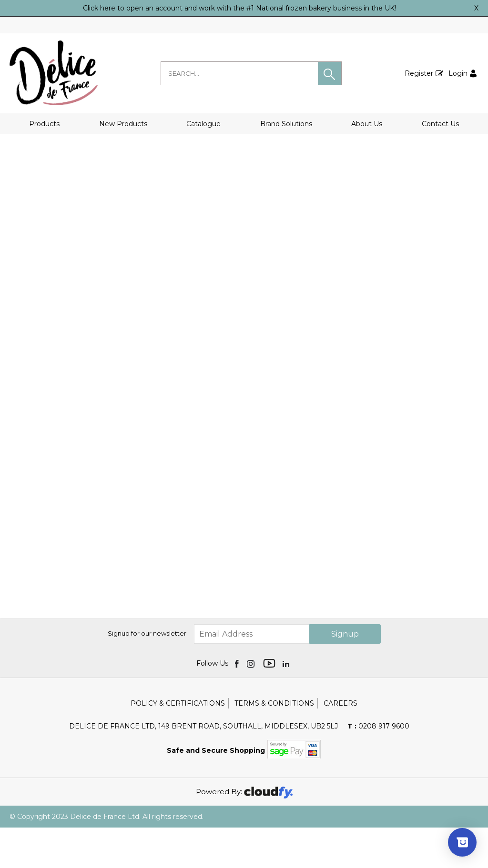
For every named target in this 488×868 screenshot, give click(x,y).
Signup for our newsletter (147, 674)
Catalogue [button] (203, 124)
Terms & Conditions (274, 744)
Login (458, 73)
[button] (330, 73)
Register (419, 73)
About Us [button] (367, 124)
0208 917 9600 (378, 767)
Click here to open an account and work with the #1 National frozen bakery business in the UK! (239, 8)
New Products (123, 124)
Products (44, 124)
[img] (238, 704)
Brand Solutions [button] (286, 124)
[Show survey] (462, 842)
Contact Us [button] (440, 124)
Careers (341, 744)
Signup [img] (345, 674)
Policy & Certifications (178, 744)
